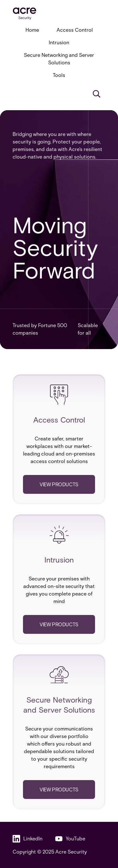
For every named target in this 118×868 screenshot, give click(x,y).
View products (59, 484)
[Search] (97, 94)
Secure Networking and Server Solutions (59, 59)
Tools (59, 75)
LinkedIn (28, 839)
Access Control (75, 30)
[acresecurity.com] (59, 14)
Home (32, 30)
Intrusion (59, 42)
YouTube (70, 839)
